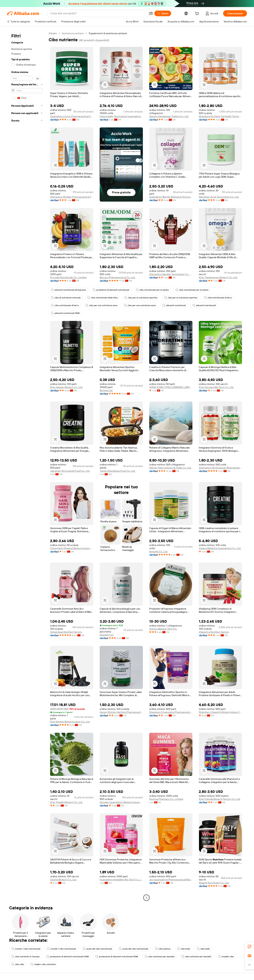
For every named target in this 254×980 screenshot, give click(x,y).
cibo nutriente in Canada (25, 957)
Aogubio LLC (107, 635)
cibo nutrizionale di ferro (218, 298)
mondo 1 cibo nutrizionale (26, 949)
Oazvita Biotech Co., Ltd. (63, 880)
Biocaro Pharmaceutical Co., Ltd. (117, 277)
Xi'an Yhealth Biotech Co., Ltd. (66, 802)
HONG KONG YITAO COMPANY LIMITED (171, 387)
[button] (151, 13)
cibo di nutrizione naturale (66, 298)
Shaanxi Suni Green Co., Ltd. (214, 883)
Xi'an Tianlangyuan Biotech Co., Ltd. (218, 277)
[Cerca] (163, 13)
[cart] (198, 14)
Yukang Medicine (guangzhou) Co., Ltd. (220, 548)
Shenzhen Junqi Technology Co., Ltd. (219, 197)
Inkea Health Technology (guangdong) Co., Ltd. (121, 116)
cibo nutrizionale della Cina (102, 298)
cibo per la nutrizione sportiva (141, 298)
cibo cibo (18, 964)
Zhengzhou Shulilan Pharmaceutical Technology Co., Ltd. (72, 197)
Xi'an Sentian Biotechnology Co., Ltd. (70, 722)
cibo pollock (163, 949)
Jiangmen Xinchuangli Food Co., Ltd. (70, 471)
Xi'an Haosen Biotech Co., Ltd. (66, 387)
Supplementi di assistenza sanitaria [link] (108, 33)
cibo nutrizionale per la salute (152, 290)
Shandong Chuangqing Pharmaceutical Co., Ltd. (171, 712)
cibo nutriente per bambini (160, 957)
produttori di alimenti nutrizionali (111, 290)
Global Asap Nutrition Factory (66, 632)
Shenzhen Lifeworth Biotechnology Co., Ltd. (220, 712)
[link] (249, 947)
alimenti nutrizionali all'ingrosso (69, 290)
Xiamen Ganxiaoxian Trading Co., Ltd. (169, 116)
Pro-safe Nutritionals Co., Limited (68, 277)
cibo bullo (184, 949)
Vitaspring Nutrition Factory (214, 632)
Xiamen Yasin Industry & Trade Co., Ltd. (170, 468)
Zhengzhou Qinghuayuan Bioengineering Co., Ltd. (220, 468)
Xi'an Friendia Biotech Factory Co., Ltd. (220, 799)
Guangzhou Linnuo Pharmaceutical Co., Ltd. (72, 116)
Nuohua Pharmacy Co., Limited (166, 799)
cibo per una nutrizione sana (101, 305)
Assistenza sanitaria (73, 33)
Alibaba (53, 33)
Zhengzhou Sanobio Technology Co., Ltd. (171, 274)
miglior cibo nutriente (43, 964)
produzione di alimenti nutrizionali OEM (67, 957)
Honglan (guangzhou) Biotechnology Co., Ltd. (121, 802)
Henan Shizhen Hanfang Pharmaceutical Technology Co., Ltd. (121, 712)
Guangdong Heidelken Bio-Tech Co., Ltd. (121, 880)
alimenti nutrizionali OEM (65, 313)
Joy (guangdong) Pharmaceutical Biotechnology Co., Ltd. (171, 880)
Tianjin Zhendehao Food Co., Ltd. (117, 471)
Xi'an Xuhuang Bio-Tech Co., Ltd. (216, 387)
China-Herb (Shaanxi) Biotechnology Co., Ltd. (72, 548)
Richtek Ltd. (106, 390)
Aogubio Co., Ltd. (158, 551)
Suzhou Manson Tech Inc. (163, 629)
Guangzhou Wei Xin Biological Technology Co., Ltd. (171, 197)
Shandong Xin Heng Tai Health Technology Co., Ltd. (220, 116)
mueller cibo (226, 957)
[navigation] (27, 466)
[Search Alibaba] (98, 13)
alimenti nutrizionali (174, 305)
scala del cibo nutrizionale (97, 949)
